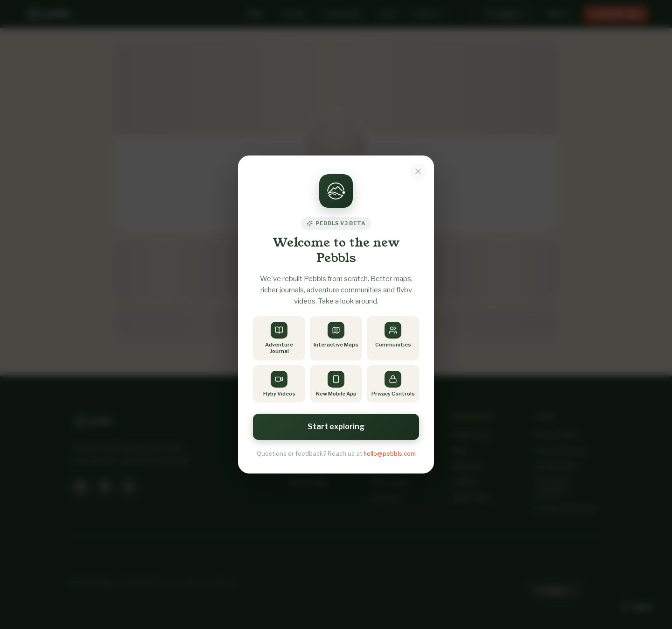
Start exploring (336, 427)
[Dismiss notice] (418, 171)
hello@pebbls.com (390, 453)
